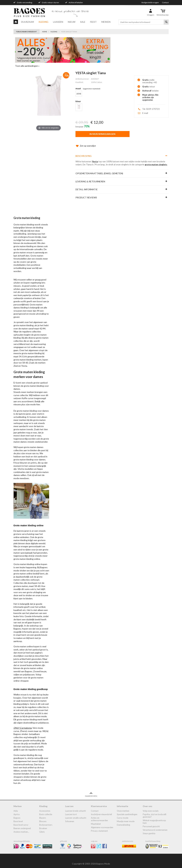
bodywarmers (46, 822)
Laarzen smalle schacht (76, 815)
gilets (42, 829)
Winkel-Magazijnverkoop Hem (154, 818)
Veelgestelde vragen (150, 2)
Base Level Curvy (21, 822)
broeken (43, 825)
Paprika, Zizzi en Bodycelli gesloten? (155, 812)
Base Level (18, 818)
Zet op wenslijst (86, 143)
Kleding (43, 22)
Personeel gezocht (151, 823)
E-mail (145, 113)
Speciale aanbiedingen (127, 811)
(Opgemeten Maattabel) (92, 89)
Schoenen (70, 818)
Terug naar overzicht (26, 32)
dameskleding (123, 822)
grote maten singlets (156, 161)
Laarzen (58, 22)
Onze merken (123, 808)
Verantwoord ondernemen (155, 827)
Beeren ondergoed (22, 825)
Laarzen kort (71, 811)
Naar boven (91, 791)
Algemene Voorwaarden (102, 824)
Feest (93, 22)
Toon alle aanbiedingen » (27, 66)
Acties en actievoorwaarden (99, 816)
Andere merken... (21, 829)
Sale (83, 22)
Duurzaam (27, 22)
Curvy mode (123, 815)
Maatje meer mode (126, 818)
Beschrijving (84, 153)
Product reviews (86, 194)
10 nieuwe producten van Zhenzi (70, 11)
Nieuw (72, 22)
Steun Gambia (149, 830)
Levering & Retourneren (90, 178)
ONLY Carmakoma (23, 725)
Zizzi (16, 363)
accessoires (45, 808)
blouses (43, 818)
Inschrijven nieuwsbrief (101, 811)
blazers (43, 815)
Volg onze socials (151, 808)
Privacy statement (99, 828)
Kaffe (24, 395)
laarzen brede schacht (76, 808)
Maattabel (96, 821)
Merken (106, 22)
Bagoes (17, 815)
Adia (16, 808)
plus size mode (29, 401)
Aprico (17, 811)
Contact (165, 2)
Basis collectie (46, 811)
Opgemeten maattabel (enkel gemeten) (99, 170)
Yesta (95, 158)
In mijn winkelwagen (102, 134)
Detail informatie (87, 186)
